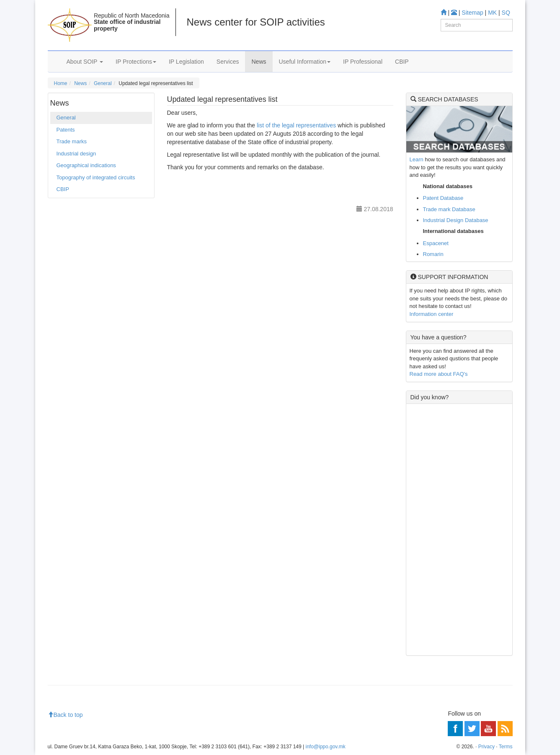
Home (61, 83)
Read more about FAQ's (439, 374)
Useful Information (305, 62)
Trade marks (72, 141)
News (259, 62)
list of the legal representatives (296, 125)
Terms (506, 747)
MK (492, 13)
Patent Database (443, 198)
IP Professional (363, 62)
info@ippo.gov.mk (325, 747)
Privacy (486, 747)
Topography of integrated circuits (96, 177)
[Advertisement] (459, 530)
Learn (417, 159)
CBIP (402, 62)
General (103, 83)
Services (228, 62)
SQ (506, 13)
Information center (432, 314)
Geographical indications (86, 165)
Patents (66, 130)
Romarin (433, 254)
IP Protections (136, 62)
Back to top (65, 715)
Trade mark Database (449, 209)
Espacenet (436, 243)
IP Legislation (186, 62)
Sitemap (472, 13)
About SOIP (85, 62)
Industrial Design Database (456, 220)
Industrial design (76, 154)
